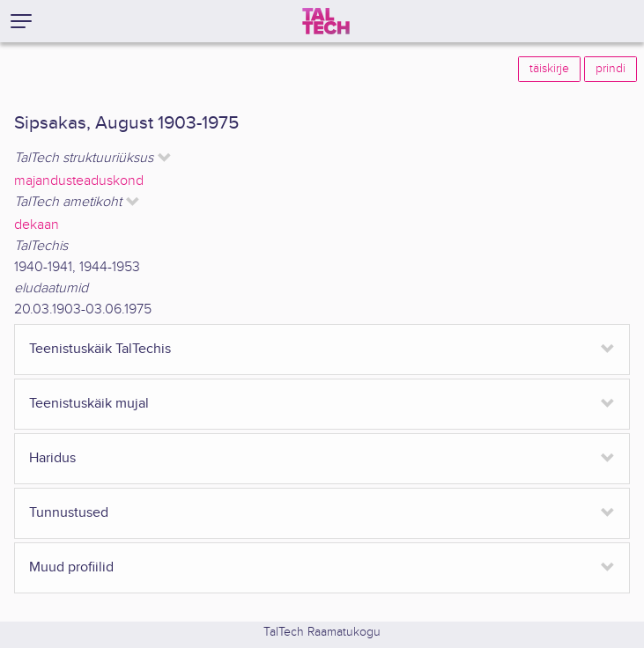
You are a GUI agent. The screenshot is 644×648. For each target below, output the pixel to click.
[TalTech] (326, 21)
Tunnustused (69, 513)
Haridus (52, 458)
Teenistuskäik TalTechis (100, 349)
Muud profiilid (71, 567)
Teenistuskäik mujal (89, 404)
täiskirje (549, 69)
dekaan (37, 225)
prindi (611, 69)
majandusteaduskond (79, 181)
